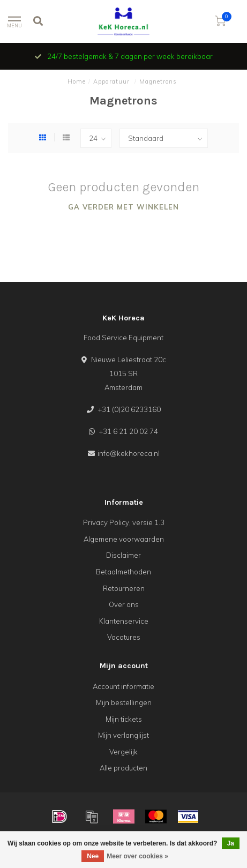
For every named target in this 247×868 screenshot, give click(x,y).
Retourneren (124, 588)
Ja (231, 843)
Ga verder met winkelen (123, 207)
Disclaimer (123, 555)
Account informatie (123, 686)
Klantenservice (124, 621)
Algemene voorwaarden (124, 539)
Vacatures (124, 637)
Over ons (124, 604)
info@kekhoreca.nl (129, 453)
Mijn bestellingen (124, 702)
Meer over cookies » (137, 856)
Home (77, 81)
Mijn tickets (124, 719)
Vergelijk (123, 752)
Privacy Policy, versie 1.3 (124, 522)
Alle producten (123, 768)
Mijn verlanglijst (123, 735)
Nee (93, 856)
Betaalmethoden (123, 572)
